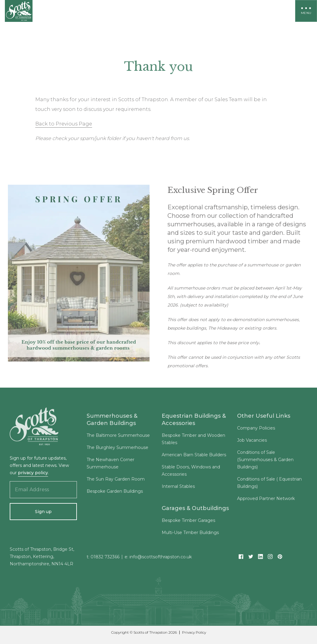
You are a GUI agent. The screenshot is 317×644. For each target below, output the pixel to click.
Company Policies (256, 430)
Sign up (43, 512)
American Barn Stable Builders (194, 456)
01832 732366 (105, 558)
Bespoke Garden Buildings (115, 493)
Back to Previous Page (64, 124)
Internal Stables (178, 488)
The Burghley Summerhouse (117, 449)
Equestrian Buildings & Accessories (194, 421)
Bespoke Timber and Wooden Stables (193, 440)
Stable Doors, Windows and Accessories (191, 472)
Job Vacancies (252, 442)
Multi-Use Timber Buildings (190, 534)
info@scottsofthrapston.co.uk (161, 558)
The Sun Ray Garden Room (116, 481)
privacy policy (33, 473)
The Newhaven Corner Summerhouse (110, 465)
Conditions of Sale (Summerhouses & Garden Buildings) (265, 461)
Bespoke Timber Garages (188, 522)
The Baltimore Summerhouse (118, 437)
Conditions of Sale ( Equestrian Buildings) (269, 484)
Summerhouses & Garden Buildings (112, 421)
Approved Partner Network (266, 500)
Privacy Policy (194, 632)
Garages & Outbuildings (195, 510)
